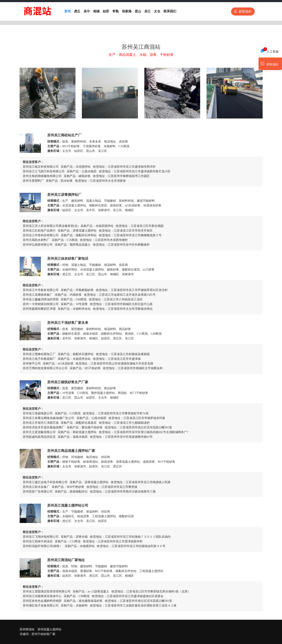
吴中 (87, 11)
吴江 (148, 11)
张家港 (127, 11)
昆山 (138, 11)
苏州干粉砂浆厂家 (43, 634)
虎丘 (77, 11)
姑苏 (106, 11)
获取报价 (243, 12)
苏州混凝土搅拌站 (49, 629)
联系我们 (170, 11)
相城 (96, 11)
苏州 (68, 11)
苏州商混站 (27, 629)
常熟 (116, 11)
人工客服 (270, 50)
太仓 (157, 11)
